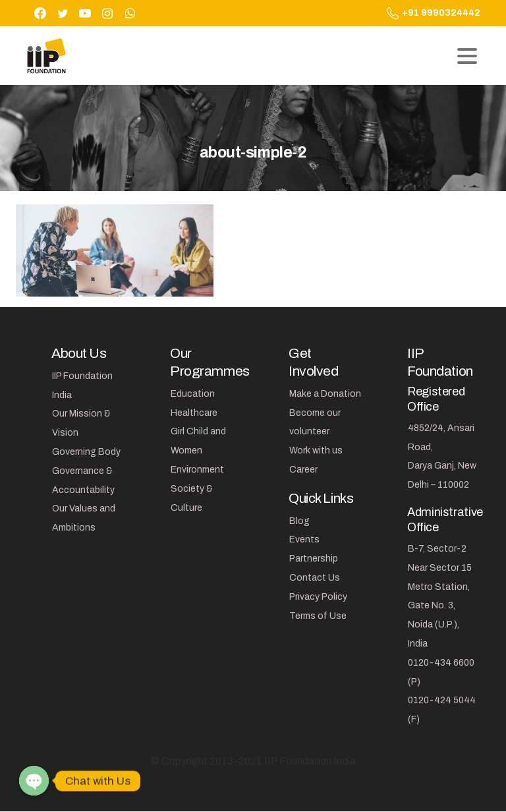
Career (303, 470)
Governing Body (86, 452)
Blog (299, 521)
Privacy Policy (318, 597)
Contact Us (315, 578)
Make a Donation (325, 394)
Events (304, 539)
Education (193, 394)
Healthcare (194, 413)
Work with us (316, 450)
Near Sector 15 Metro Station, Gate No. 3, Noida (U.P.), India (440, 606)
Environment (197, 470)
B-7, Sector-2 (437, 549)
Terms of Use (318, 616)
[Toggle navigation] (467, 56)
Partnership (314, 559)
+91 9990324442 (434, 13)
